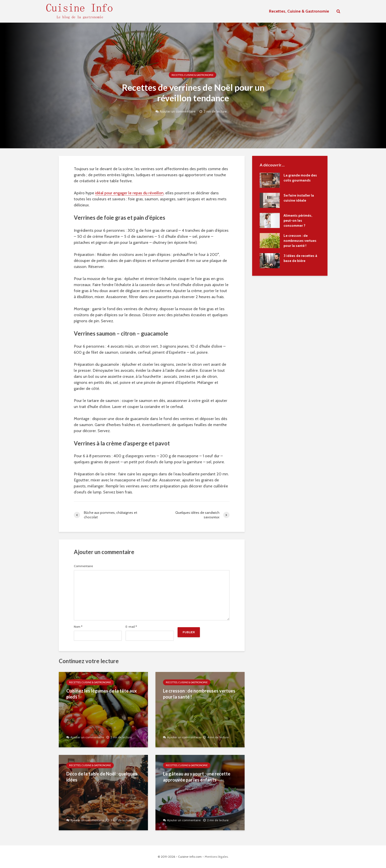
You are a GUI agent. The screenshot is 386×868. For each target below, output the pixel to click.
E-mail (131, 627)
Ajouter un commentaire (178, 111)
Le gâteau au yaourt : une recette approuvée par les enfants (197, 777)
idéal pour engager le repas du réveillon (129, 193)
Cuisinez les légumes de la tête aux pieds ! (102, 694)
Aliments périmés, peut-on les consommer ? (298, 220)
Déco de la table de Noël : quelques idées (102, 777)
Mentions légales (216, 857)
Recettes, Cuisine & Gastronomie (299, 11)
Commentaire (83, 566)
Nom (78, 627)
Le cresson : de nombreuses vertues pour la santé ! (199, 694)
